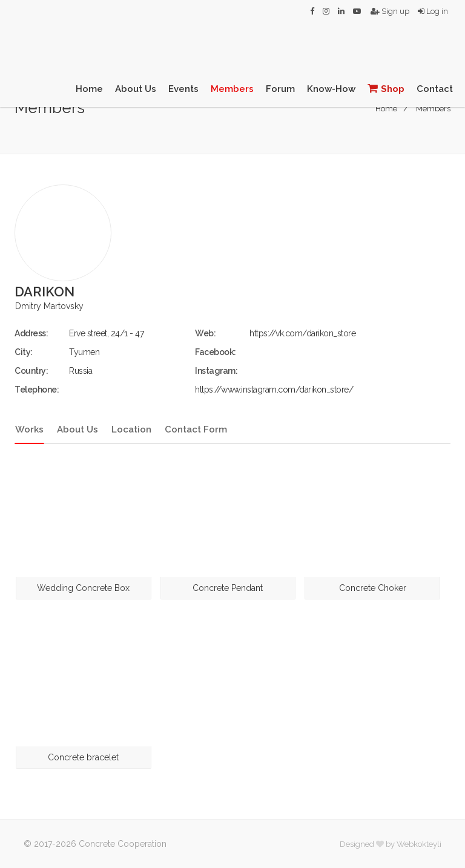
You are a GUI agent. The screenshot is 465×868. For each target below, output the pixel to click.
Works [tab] (29, 429)
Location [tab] (131, 429)
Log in (433, 11)
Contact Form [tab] (196, 429)
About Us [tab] (77, 429)
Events (183, 89)
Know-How (331, 89)
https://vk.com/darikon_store (302, 333)
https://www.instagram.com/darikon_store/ (274, 390)
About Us (136, 89)
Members (232, 89)
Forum (280, 89)
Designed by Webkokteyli (391, 844)
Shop (386, 89)
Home (89, 89)
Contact (435, 89)
